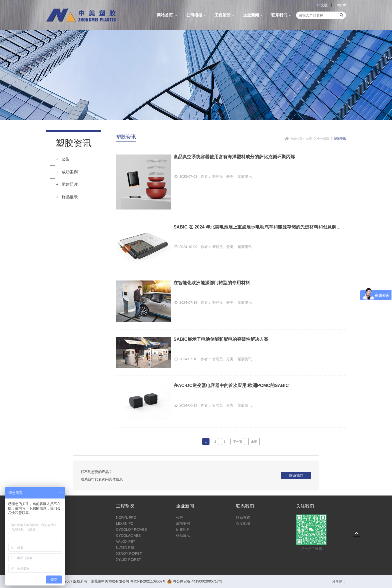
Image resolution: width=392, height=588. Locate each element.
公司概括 (197, 15)
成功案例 (183, 523)
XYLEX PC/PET (128, 559)
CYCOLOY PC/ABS (131, 529)
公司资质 (53, 529)
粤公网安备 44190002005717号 (195, 581)
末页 (254, 442)
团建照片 (183, 529)
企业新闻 (253, 15)
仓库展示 (53, 535)
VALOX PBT (126, 541)
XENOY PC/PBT (129, 553)
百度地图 (243, 523)
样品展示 (183, 535)
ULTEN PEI (125, 547)
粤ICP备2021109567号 (148, 581)
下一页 (238, 442)
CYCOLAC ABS (128, 535)
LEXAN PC (125, 523)
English (340, 5)
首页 (309, 139)
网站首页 (168, 15)
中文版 (322, 5)
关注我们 (305, 506)
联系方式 (243, 517)
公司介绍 (53, 517)
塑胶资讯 (340, 139)
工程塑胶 (225, 15)
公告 (179, 517)
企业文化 (53, 523)
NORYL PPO (126, 517)
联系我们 (282, 15)
